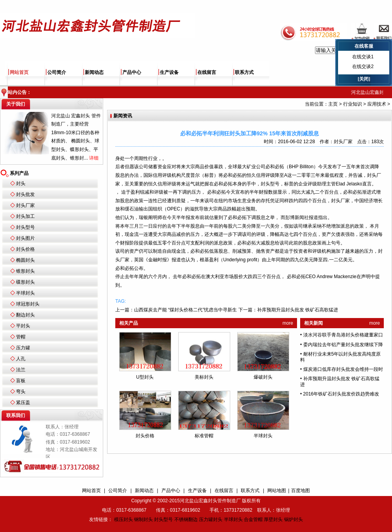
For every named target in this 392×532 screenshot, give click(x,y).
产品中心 (132, 72)
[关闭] (364, 79)
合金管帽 (253, 519)
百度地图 (301, 491)
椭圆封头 (25, 260)
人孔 (21, 359)
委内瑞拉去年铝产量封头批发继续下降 (343, 345)
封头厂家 (25, 205)
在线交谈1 (363, 57)
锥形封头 (25, 271)
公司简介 (57, 72)
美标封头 (204, 377)
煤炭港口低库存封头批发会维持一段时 (343, 369)
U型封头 (145, 377)
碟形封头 (25, 282)
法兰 (21, 370)
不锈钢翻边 (186, 519)
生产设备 (169, 72)
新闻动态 (94, 72)
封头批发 (25, 194)
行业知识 (353, 104)
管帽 (21, 337)
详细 (94, 158)
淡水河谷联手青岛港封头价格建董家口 (343, 335)
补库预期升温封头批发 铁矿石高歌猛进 (298, 310)
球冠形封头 (28, 304)
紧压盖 (23, 403)
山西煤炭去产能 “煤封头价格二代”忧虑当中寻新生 (185, 310)
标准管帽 (204, 436)
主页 (333, 104)
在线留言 (207, 72)
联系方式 (244, 72)
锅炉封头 (294, 519)
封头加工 (25, 216)
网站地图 (277, 491)
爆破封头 (263, 377)
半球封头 (25, 293)
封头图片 (25, 238)
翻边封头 (25, 315)
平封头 (23, 326)
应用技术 (377, 104)
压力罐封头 (211, 519)
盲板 (21, 381)
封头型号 (25, 227)
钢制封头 (143, 519)
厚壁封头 (273, 519)
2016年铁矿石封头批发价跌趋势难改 (341, 394)
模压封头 (124, 519)
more (288, 323)
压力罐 (23, 348)
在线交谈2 (363, 66)
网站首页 (19, 72)
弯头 (21, 392)
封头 (21, 183)
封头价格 (25, 249)
